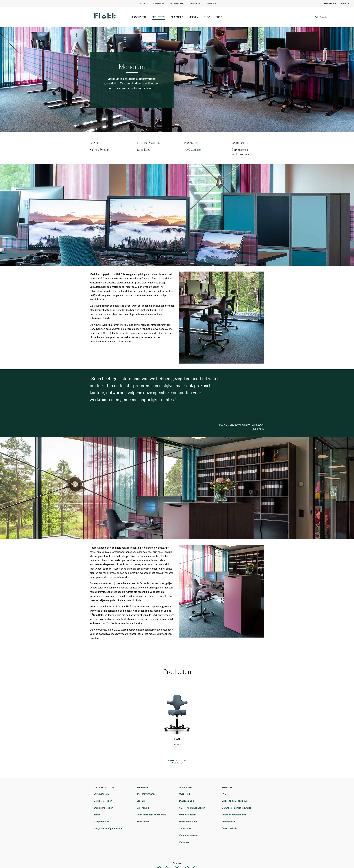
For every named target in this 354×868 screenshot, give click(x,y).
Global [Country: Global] (345, 3)
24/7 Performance (146, 794)
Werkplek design (188, 815)
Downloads (211, 3)
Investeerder (159, 3)
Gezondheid (143, 808)
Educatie (141, 801)
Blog (207, 17)
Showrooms (195, 3)
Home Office (143, 822)
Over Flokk (143, 3)
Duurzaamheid (177, 3)
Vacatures (184, 842)
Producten (139, 17)
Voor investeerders (189, 835)
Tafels (97, 815)
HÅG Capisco (193, 150)
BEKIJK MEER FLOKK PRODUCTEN (177, 762)
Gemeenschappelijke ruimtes (151, 815)
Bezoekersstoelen (103, 801)
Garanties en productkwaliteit (237, 808)
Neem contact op (188, 822)
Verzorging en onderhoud (235, 801)
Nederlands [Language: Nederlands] (330, 3)
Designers (177, 17)
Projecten (158, 17)
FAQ (224, 794)
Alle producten (101, 822)
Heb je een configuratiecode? (109, 828)
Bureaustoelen (101, 794)
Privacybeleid (229, 822)
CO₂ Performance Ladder (192, 808)
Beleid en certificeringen (234, 815)
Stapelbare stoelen (103, 808)
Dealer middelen (230, 828)
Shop (219, 17)
